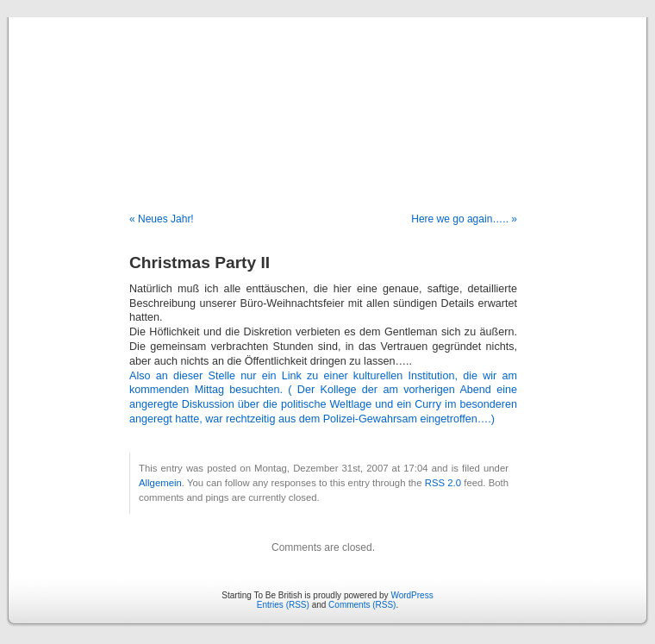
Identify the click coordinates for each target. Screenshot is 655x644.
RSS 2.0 (443, 483)
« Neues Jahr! (162, 219)
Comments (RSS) (362, 605)
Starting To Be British (327, 97)
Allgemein (160, 483)
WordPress (412, 595)
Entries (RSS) (283, 605)
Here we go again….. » (464, 219)
